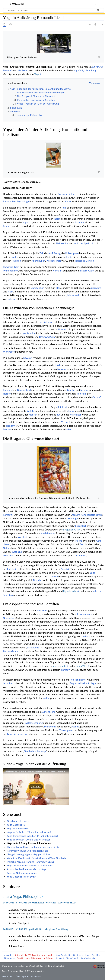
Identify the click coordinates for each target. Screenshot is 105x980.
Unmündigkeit (11, 271)
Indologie (12, 569)
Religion (12, 299)
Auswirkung (81, 555)
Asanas (75, 726)
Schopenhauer (84, 614)
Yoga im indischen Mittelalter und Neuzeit (29, 832)
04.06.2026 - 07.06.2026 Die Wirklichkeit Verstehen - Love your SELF (39, 903)
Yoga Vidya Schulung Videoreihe (81, 958)
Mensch (33, 415)
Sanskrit (65, 569)
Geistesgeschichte (81, 955)
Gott (69, 257)
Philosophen (72, 253)
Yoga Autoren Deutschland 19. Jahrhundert (30, 865)
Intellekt (62, 407)
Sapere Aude (87, 271)
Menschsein (74, 295)
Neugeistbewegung (17, 734)
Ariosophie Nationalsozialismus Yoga (27, 869)
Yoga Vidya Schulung (85, 70)
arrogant (11, 426)
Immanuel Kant (11, 267)
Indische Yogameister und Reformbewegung (30, 862)
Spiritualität (90, 243)
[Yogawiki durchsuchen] (54, 10)
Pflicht (78, 541)
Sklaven (62, 369)
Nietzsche (8, 618)
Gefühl (31, 411)
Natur (71, 411)
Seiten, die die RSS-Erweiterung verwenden (34, 955)
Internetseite (59, 666)
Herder (7, 394)
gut (58, 415)
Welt (14, 257)
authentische (48, 712)
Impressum (36, 976)
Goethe (71, 390)
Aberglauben (38, 261)
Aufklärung (97, 67)
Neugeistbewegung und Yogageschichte (28, 854)
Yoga (37, 74)
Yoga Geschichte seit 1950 (21, 877)
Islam (11, 292)
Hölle (58, 365)
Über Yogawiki (22, 976)
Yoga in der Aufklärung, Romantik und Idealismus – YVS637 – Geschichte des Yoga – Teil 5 (43, 771)
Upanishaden (29, 333)
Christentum (37, 288)
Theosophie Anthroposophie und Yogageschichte (33, 847)
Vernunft (58, 271)
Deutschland (24, 390)
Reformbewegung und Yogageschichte (27, 851)
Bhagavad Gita (47, 337)
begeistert (81, 526)
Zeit (42, 253)
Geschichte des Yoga (35, 751)
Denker (7, 429)
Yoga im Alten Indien (18, 828)
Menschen (9, 555)
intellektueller (48, 533)
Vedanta (86, 636)
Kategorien (8, 955)
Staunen (79, 222)
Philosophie (9, 201)
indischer (79, 243)
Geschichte (97, 955)
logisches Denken (84, 261)
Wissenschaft (54, 261)
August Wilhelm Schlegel (83, 683)
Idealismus (23, 70)
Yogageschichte (66, 194)
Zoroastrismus (11, 651)
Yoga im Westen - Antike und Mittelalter (29, 840)
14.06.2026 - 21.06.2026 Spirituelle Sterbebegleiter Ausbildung (35, 929)
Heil (58, 288)
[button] (36, 787)
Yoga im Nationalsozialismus (87, 515)
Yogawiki (17, 4)
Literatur (63, 329)
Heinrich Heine (78, 680)
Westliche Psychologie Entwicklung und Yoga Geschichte (37, 858)
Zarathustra (33, 647)
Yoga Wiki (82, 666)
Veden (46, 698)
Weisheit (23, 537)
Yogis (25, 222)
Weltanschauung (34, 723)
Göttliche (17, 552)
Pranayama (50, 726)
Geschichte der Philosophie (29, 958)
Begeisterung (46, 322)
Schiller (84, 390)
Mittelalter (75, 415)
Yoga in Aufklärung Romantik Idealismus (29, 843)
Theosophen (66, 730)
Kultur (68, 201)
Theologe (73, 518)
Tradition (16, 261)
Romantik (8, 70)
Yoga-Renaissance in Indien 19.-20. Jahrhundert (33, 836)
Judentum (96, 288)
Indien (57, 219)
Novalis (37, 580)
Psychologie (23, 201)
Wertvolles (9, 352)
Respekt (7, 226)
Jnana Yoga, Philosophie (22, 896)
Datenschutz (8, 976)
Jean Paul (8, 683)
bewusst (28, 358)
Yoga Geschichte (16, 825)
